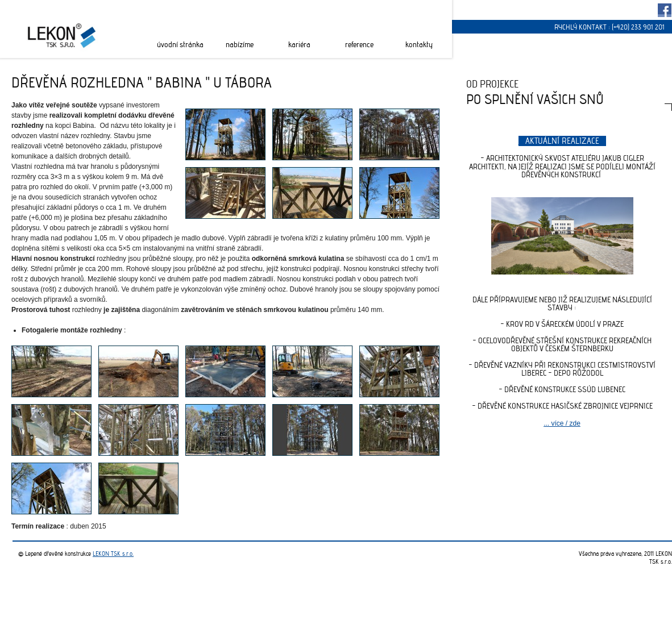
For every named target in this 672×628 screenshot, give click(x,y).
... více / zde (562, 423)
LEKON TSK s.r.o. (113, 554)
